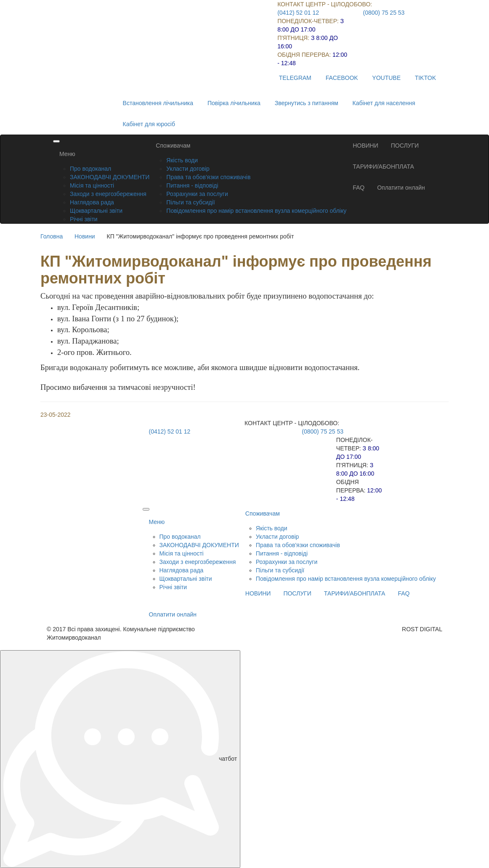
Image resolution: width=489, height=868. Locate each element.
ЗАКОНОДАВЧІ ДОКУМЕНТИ (110, 177)
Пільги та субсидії (190, 202)
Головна (52, 236)
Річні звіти (84, 219)
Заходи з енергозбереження (108, 194)
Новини (85, 236)
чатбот (120, 759)
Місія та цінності (92, 185)
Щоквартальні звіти (96, 211)
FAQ (359, 188)
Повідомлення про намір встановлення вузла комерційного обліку (256, 211)
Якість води (182, 160)
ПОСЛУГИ (405, 146)
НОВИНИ (365, 146)
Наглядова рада (92, 202)
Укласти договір (188, 169)
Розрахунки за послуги (197, 194)
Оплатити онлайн (401, 188)
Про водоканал (90, 169)
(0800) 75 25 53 (384, 13)
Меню (67, 154)
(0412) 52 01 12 (298, 13)
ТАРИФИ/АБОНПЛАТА (383, 167)
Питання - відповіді (192, 185)
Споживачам (173, 146)
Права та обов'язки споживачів (208, 177)
